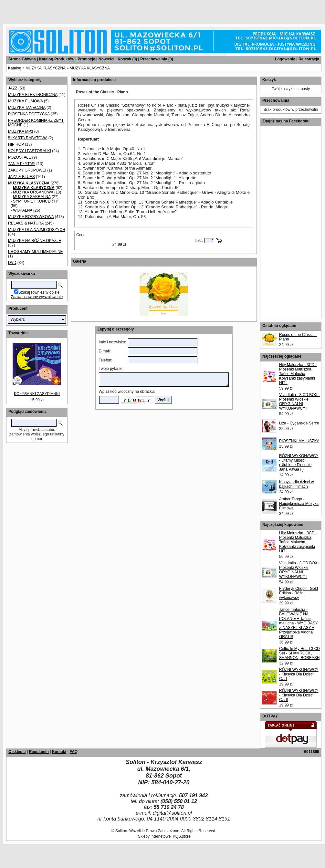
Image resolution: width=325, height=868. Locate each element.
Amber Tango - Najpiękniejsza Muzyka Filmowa (299, 504)
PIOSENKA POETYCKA (29, 114)
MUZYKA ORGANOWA (33, 192)
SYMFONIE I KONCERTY (35, 201)
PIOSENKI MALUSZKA (299, 441)
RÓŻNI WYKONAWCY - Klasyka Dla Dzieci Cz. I (299, 674)
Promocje (86, 59)
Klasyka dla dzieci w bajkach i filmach (296, 484)
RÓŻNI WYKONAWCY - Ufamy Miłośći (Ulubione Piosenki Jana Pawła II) (299, 463)
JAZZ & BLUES (21, 177)
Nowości (106, 59)
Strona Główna (22, 59)
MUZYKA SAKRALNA (32, 197)
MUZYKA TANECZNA (27, 108)
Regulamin (39, 752)
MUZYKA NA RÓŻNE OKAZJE (35, 241)
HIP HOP (16, 144)
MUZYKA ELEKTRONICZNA (33, 95)
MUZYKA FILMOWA (26, 101)
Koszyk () (127, 59)
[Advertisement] (78, 10)
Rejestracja (309, 59)
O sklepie (17, 752)
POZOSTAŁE (20, 157)
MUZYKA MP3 (21, 131)
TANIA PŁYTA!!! (22, 164)
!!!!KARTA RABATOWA (28, 138)
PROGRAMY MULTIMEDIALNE (36, 252)
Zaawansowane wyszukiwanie (37, 297)
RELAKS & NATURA (26, 223)
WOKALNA (22, 210)
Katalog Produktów (57, 59)
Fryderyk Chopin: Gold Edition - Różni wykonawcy (299, 593)
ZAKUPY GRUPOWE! (27, 170)
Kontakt (59, 752)
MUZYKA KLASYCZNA (45, 68)
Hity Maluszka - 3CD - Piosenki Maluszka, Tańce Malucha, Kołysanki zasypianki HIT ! (298, 374)
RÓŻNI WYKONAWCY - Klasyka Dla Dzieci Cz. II (299, 695)
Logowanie (285, 59)
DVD (12, 263)
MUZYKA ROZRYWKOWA (31, 217)
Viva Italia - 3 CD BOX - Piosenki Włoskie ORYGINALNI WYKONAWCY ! (299, 402)
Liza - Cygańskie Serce (299, 423)
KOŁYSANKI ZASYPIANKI (37, 394)
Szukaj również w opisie (39, 292)
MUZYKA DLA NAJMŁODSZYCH (37, 230)
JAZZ (13, 88)
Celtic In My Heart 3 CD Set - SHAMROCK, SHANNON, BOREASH (299, 653)
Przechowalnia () (157, 59)
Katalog (15, 68)
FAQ (73, 752)
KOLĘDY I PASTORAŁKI (30, 151)
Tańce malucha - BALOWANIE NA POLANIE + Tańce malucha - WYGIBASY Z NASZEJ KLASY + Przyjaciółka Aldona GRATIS (299, 623)
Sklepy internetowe (154, 836)
